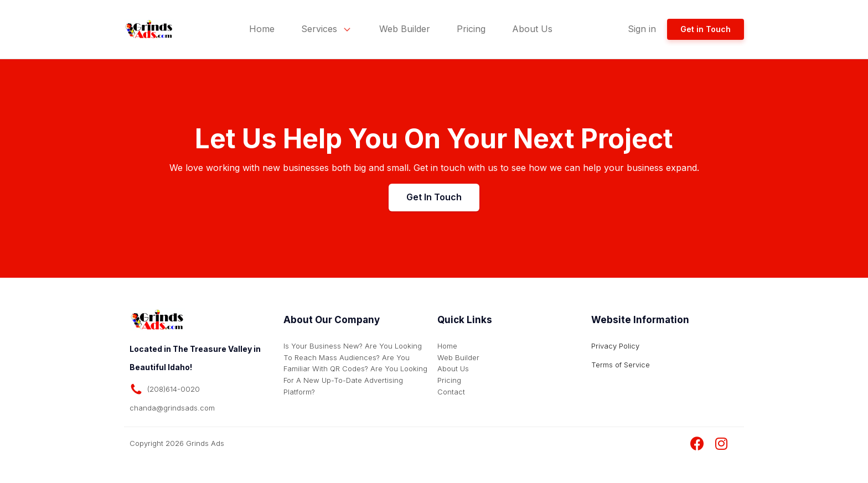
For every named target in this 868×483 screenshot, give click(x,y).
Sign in (642, 29)
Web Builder (405, 29)
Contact (451, 392)
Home (262, 29)
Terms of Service (621, 365)
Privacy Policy (615, 346)
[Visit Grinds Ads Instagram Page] (721, 444)
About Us (532, 29)
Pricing (471, 29)
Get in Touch (706, 29)
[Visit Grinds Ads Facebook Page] (697, 444)
